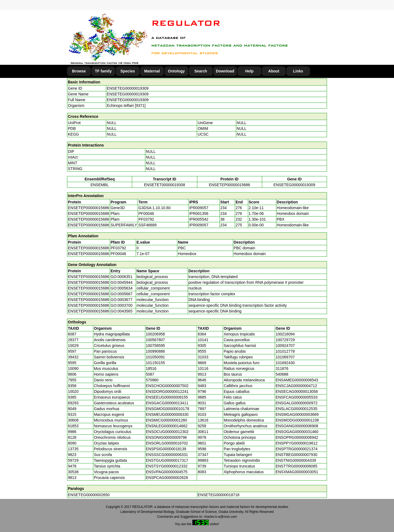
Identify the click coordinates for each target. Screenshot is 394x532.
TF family (103, 71)
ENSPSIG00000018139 (166, 449)
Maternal (152, 71)
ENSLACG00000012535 (296, 409)
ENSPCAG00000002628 (167, 478)
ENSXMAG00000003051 (297, 472)
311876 (282, 369)
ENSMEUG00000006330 (167, 414)
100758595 (155, 346)
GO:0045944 (121, 282)
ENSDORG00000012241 (167, 391)
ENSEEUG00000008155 (167, 397)
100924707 (285, 346)
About (274, 71)
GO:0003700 (121, 305)
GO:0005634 (121, 288)
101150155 (155, 363)
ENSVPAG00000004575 (167, 472)
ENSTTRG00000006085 (296, 466)
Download (225, 71)
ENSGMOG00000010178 (168, 409)
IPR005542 (199, 219)
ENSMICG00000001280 (166, 420)
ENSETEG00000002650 (89, 495)
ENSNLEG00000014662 (167, 426)
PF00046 (118, 254)
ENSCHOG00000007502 (167, 386)
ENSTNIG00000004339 (296, 460)
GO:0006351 (121, 277)
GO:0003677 (121, 300)
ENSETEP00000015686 (229, 185)
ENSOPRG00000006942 (297, 437)
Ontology (176, 71)
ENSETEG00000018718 (219, 495)
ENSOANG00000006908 (297, 426)
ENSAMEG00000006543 (297, 380)
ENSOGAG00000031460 (297, 432)
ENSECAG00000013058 (297, 391)
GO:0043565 (121, 311)
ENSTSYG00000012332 (167, 466)
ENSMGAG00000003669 (297, 414)
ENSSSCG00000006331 (167, 455)
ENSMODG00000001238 (297, 420)
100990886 (155, 351)
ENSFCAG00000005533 (296, 397)
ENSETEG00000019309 (128, 88)
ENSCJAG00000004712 (296, 386)
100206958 (155, 334)
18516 (151, 369)
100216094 (285, 334)
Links (298, 71)
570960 (152, 380)
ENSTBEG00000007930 (296, 455)
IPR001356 (199, 214)
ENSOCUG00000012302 (167, 432)
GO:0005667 (121, 294)
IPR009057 (199, 208)
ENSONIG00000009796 (166, 437)
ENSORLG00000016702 (167, 443)
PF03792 (118, 248)
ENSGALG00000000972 (296, 403)
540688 (282, 374)
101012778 (285, 351)
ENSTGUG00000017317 (167, 460)
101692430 (285, 363)
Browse (79, 71)
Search (201, 71)
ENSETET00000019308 (164, 185)
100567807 (155, 340)
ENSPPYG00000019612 (296, 443)
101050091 (155, 357)
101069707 (285, 357)
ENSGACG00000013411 (167, 403)
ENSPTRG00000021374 (296, 449)
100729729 (285, 340)
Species (128, 71)
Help (249, 71)
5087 (150, 374)
